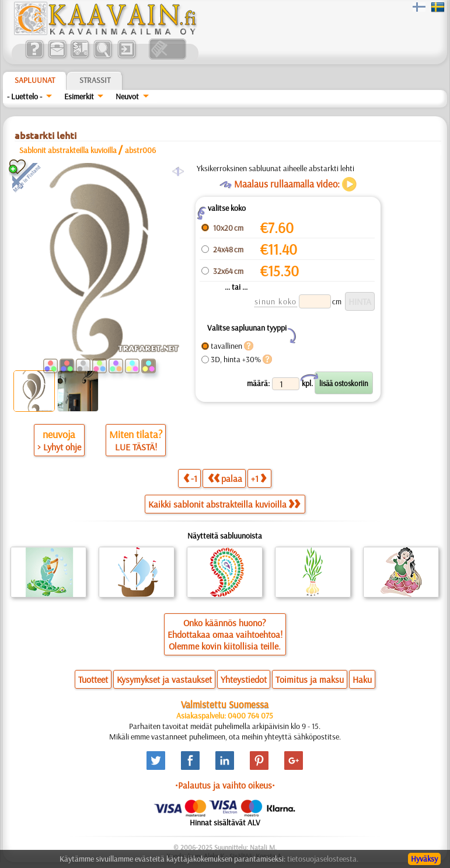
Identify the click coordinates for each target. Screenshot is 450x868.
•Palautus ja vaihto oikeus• (225, 785)
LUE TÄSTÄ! (136, 447)
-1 (190, 478)
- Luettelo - (25, 96)
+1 (259, 478)
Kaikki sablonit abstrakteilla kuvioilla (224, 504)
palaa (225, 478)
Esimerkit (79, 96)
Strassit (95, 80)
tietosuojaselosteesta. (323, 859)
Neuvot (127, 96)
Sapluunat (35, 80)
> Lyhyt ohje (59, 447)
